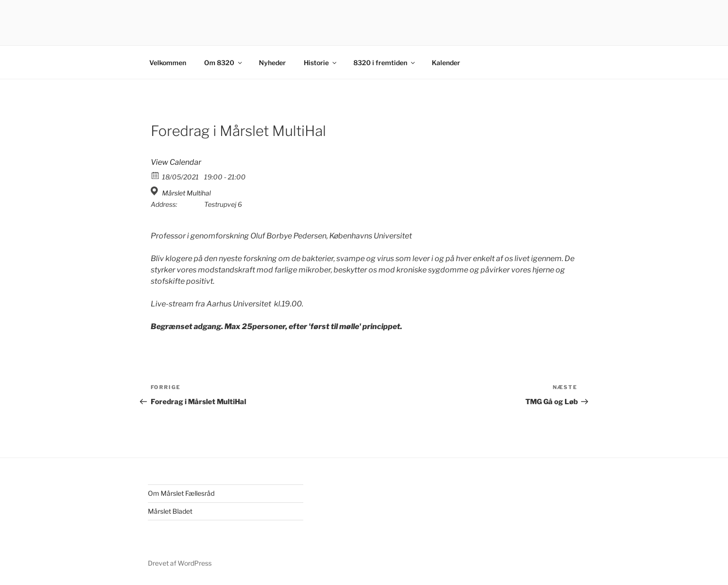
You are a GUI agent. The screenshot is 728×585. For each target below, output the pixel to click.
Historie (321, 63)
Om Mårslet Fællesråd (181, 493)
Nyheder (272, 63)
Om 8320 (224, 63)
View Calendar (176, 162)
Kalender (446, 63)
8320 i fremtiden (385, 63)
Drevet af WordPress (180, 563)
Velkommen (168, 63)
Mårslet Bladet (170, 511)
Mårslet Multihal (186, 193)
